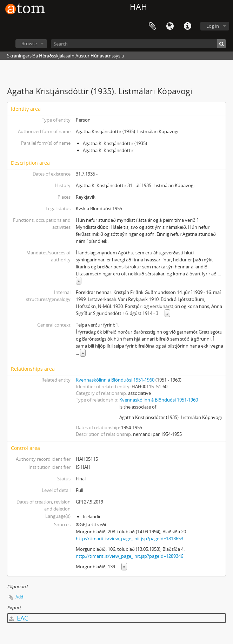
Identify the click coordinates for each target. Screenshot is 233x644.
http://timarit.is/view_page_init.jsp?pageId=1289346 (129, 556)
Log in (213, 26)
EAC (19, 618)
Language (170, 26)
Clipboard (152, 26)
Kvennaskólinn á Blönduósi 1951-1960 (115, 380)
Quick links (187, 26)
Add (19, 597)
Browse (29, 43)
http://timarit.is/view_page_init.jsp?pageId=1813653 (129, 539)
